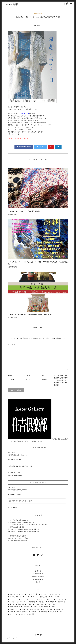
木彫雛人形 (60, 609)
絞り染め (53, 612)
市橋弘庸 (26, 607)
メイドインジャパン (16, 602)
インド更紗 (44, 594)
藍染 (61, 612)
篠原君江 (34, 612)
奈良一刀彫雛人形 (38, 577)
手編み (54, 607)
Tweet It (40, 147)
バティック (32, 599)
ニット (23, 599)
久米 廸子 (51, 602)
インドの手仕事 (32, 594)
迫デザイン (14, 614)
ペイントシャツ (61, 599)
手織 (24, 609)
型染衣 (29, 604)
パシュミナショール (46, 599)
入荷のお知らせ (38, 574)
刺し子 (12, 604)
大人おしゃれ (39, 604)
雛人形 (23, 614)
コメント (12, 345)
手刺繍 (46, 607)
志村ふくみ (37, 607)
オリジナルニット (16, 597)
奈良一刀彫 (51, 604)
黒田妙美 (32, 614)
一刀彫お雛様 (31, 602)
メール (27, 375)
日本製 (31, 609)
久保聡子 (42, 602)
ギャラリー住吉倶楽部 (40, 597)
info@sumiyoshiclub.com (15, 475)
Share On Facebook (24, 147)
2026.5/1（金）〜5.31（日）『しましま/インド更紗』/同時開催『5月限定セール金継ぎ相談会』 (38, 263)
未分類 (38, 582)
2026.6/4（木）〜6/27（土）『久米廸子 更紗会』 (24, 211)
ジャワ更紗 (14, 599)
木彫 (51, 609)
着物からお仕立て (22, 612)
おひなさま (20, 594)
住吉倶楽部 (61, 602)
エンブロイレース (57, 594)
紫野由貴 (44, 612)
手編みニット (14, 609)
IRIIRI (11, 594)
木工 (44, 609)
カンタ (27, 597)
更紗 (38, 609)
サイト (42, 375)
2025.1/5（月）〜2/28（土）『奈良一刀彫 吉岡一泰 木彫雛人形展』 (30, 315)
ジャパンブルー (56, 597)
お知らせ (38, 571)
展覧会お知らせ (38, 14)
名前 (10, 375)
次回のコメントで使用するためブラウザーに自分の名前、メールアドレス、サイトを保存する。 (61, 380)
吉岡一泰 (21, 604)
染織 (11, 612)
